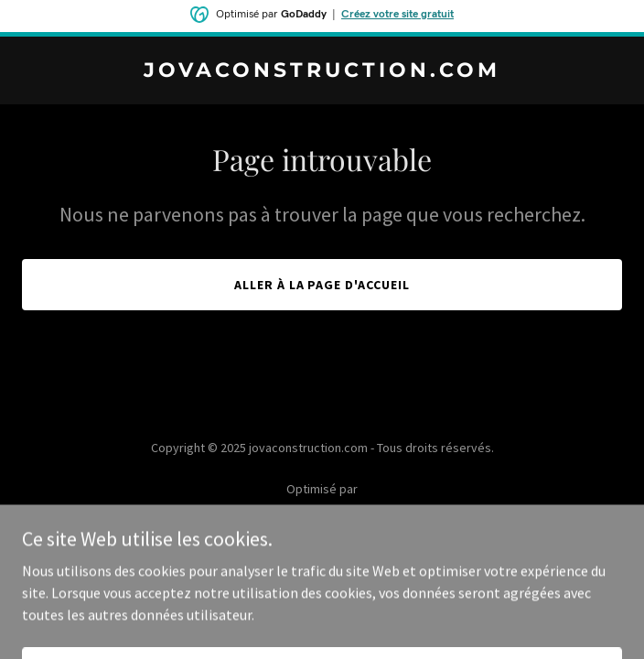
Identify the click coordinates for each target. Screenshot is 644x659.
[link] (322, 71)
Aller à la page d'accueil (322, 285)
